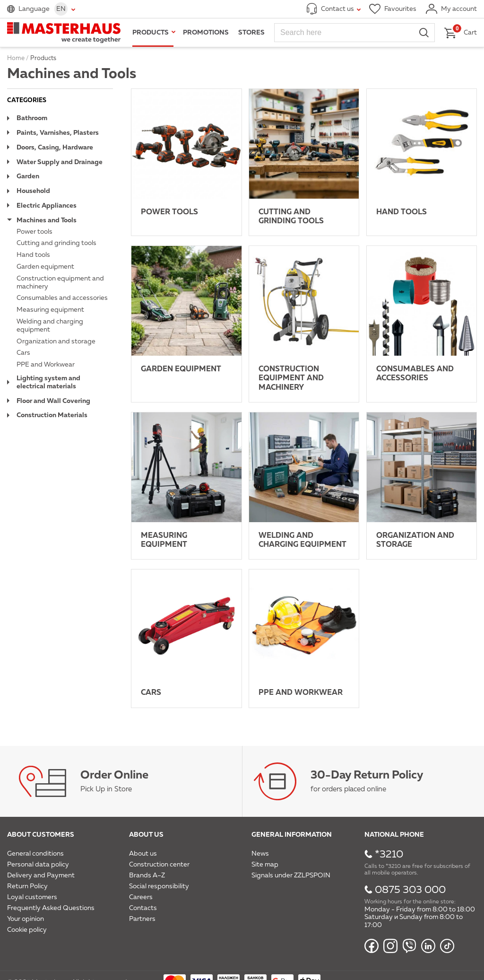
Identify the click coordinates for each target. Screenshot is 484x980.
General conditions (35, 854)
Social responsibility (159, 886)
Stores (251, 33)
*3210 (389, 855)
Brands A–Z (147, 875)
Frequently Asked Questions (51, 908)
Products (151, 33)
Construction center (159, 865)
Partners (142, 919)
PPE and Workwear (46, 365)
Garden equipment (45, 267)
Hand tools (33, 255)
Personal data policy (38, 865)
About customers (41, 835)
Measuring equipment (50, 310)
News (260, 854)
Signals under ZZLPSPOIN (291, 875)
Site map (265, 865)
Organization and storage (56, 341)
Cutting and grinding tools (56, 243)
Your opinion (26, 919)
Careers (141, 897)
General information (292, 835)
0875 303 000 (410, 890)
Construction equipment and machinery (60, 283)
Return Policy (27, 886)
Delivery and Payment (41, 875)
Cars (23, 353)
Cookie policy (27, 930)
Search (424, 33)
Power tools (35, 232)
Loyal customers (32, 897)
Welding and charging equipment (50, 326)
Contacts (143, 908)
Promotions (206, 33)
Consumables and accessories (62, 298)
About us (146, 835)
